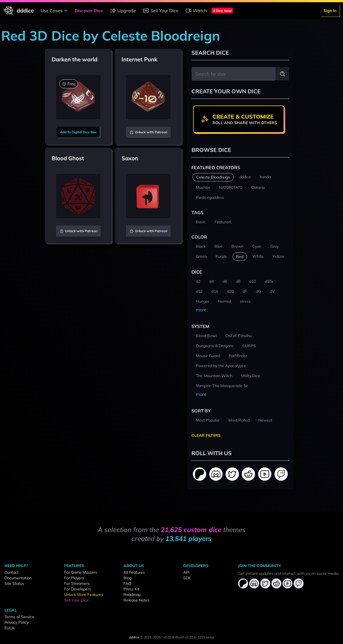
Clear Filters (206, 435)
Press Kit (131, 589)
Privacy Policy (17, 622)
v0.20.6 (169, 637)
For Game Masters (81, 572)
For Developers (78, 589)
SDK (187, 578)
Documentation (18, 578)
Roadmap (132, 595)
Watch (196, 11)
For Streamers (77, 583)
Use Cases (55, 11)
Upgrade (123, 11)
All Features (134, 572)
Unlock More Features (84, 595)
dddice (134, 637)
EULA (9, 628)
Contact (12, 572)
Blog (128, 578)
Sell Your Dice (161, 11)
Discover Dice (89, 11)
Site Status (14, 583)
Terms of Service (19, 617)
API (186, 572)
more (201, 310)
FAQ (127, 583)
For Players (74, 578)
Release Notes (137, 600)
